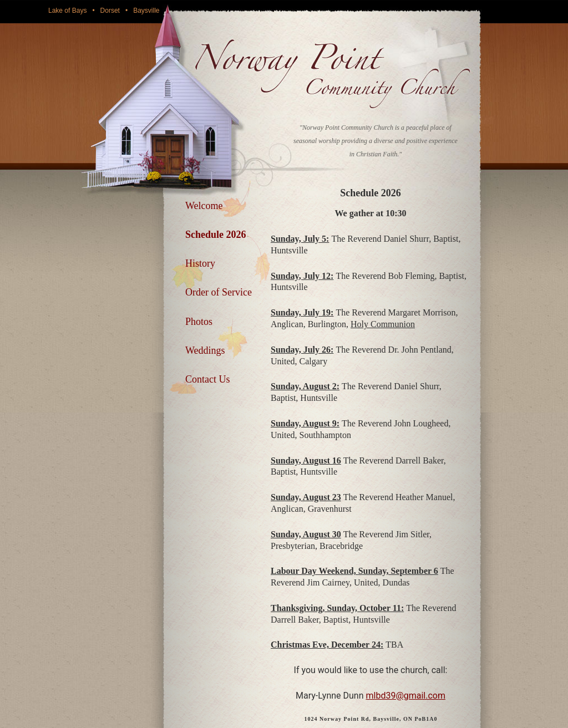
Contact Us (208, 379)
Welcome (204, 206)
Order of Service (219, 292)
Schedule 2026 (216, 235)
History (200, 263)
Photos (199, 322)
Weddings (205, 350)
